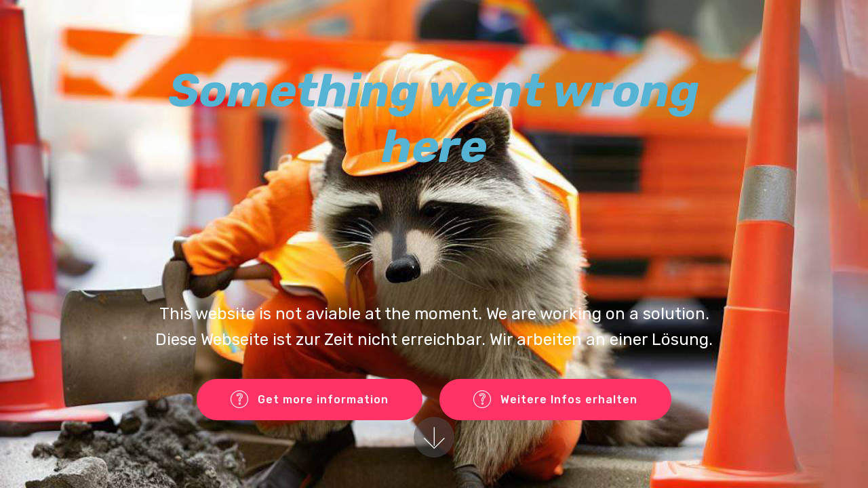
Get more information (310, 400)
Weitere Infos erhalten (555, 400)
